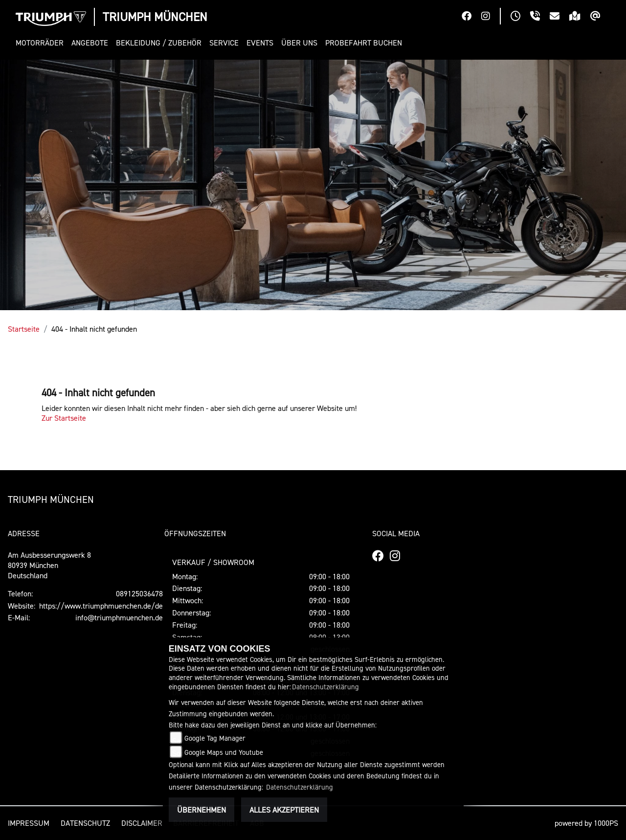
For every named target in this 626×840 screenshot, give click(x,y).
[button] (42, 43)
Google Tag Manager (215, 738)
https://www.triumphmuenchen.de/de (101, 606)
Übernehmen (201, 810)
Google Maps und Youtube (224, 752)
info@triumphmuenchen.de (119, 617)
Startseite (24, 329)
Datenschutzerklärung (325, 687)
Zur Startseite (64, 418)
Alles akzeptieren (284, 810)
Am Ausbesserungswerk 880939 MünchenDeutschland (49, 565)
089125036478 (139, 593)
